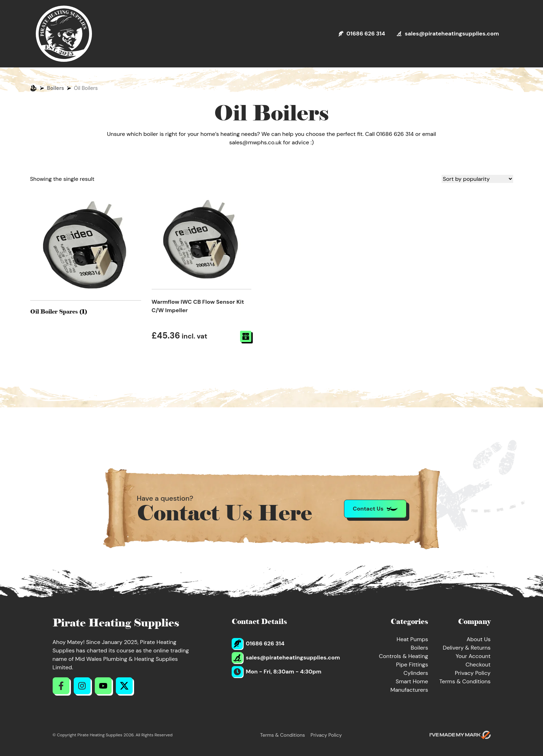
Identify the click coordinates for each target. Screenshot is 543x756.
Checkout (478, 665)
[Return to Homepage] (64, 34)
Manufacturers (409, 690)
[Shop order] (477, 179)
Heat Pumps (412, 639)
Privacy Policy (473, 673)
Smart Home (412, 681)
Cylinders (416, 673)
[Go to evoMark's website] (460, 735)
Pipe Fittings (412, 665)
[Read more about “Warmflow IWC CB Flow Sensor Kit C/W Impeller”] (246, 336)
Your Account (473, 656)
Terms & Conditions (465, 681)
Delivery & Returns (466, 648)
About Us (478, 639)
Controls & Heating (404, 656)
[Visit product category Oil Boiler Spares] (86, 253)
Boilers (56, 88)
